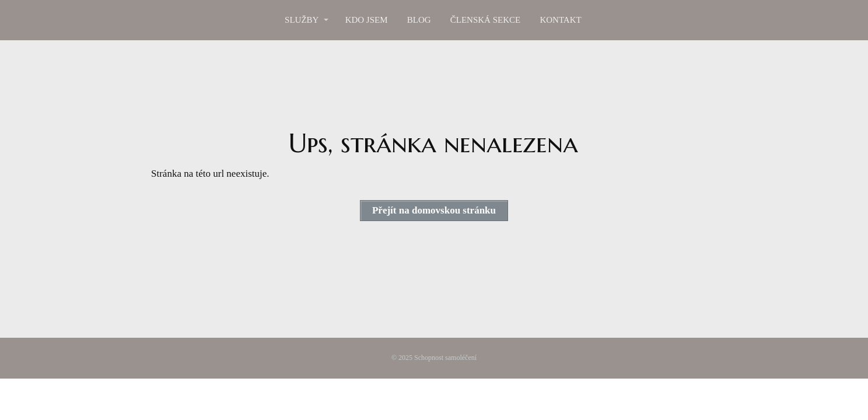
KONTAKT (560, 20)
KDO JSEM (367, 20)
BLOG (419, 20)
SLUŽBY (302, 20)
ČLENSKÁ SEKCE (485, 20)
